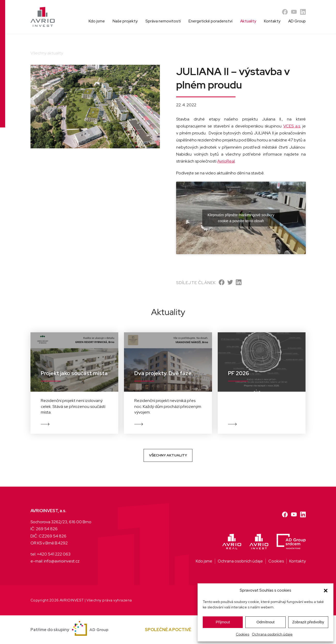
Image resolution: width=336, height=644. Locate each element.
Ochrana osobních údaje (272, 634)
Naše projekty (125, 21)
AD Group (297, 21)
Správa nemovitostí (163, 21)
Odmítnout (265, 622)
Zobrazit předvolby (308, 622)
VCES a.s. (292, 126)
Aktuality (248, 21)
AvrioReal (226, 161)
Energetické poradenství (210, 21)
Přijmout (223, 622)
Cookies (243, 634)
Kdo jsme (97, 21)
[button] (326, 591)
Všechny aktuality (168, 455)
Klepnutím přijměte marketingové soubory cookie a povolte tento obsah (241, 218)
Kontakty (272, 21)
